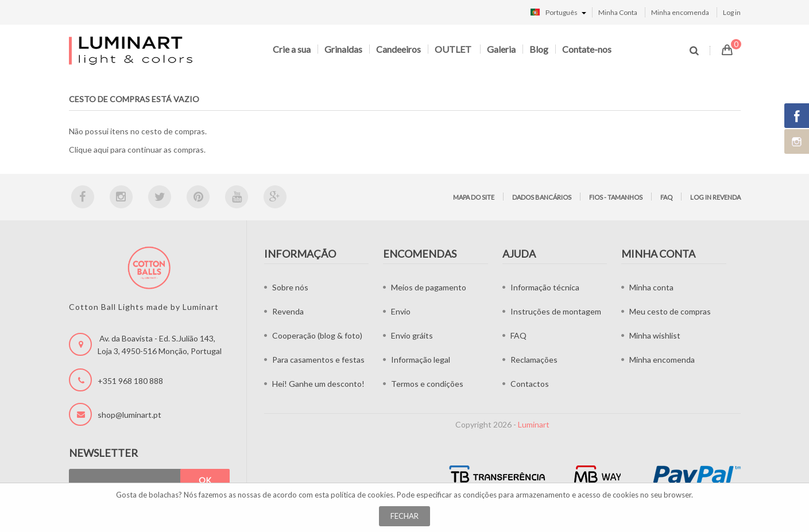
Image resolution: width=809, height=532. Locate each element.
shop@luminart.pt (129, 415)
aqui (101, 149)
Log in (732, 12)
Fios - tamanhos (616, 197)
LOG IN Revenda (715, 197)
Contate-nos (587, 49)
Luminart (534, 424)
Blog (539, 49)
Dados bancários (542, 197)
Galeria (501, 49)
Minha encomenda (680, 12)
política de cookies (362, 495)
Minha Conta (618, 12)
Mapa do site (474, 197)
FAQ (666, 197)
